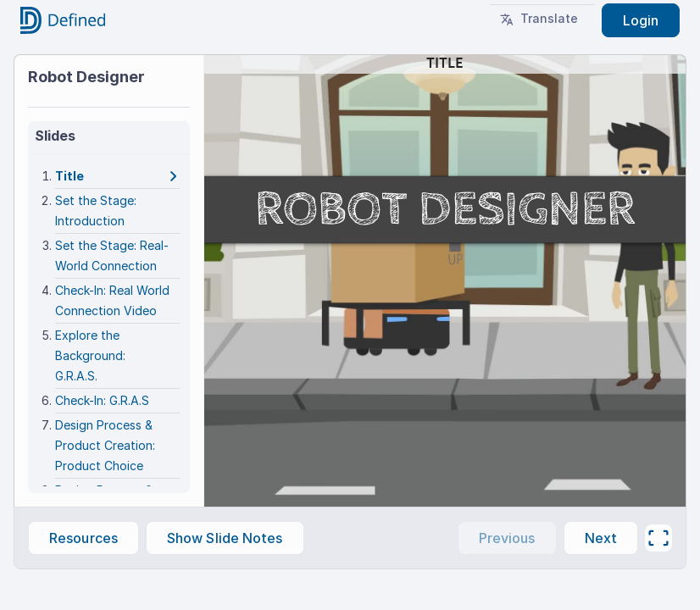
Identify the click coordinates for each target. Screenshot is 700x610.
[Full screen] (658, 538)
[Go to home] (63, 20)
